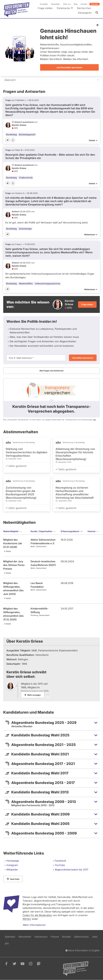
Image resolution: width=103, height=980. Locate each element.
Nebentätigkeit (13, 531)
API (7, 944)
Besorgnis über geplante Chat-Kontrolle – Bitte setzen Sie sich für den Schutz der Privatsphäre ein (50, 157)
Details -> (93, 140)
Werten (27, 919)
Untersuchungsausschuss (47, 284)
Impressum (41, 937)
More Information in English (83, 950)
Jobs (95, 937)
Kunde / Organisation (43, 531)
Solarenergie (25, 229)
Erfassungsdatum (72, 531)
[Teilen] (8, 140)
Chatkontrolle (26, 178)
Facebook (60, 861)
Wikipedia (12, 870)
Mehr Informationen (34, 925)
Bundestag (11, 134)
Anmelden (44, 4)
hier (94, 420)
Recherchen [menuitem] (84, 8)
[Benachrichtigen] (13, 140)
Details (8, 551)
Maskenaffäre (26, 284)
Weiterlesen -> (91, 235)
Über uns (67, 4)
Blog (76, 4)
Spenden (95, 4)
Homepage (13, 861)
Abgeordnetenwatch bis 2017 (71, 870)
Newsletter (56, 4)
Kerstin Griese (19, 125)
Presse (55, 937)
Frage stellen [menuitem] (45, 8)
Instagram (12, 865)
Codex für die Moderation (37, 915)
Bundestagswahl (27, 134)
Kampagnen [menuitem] (85, 13)
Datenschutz (81, 937)
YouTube (60, 865)
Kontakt (84, 4)
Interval (93, 531)
